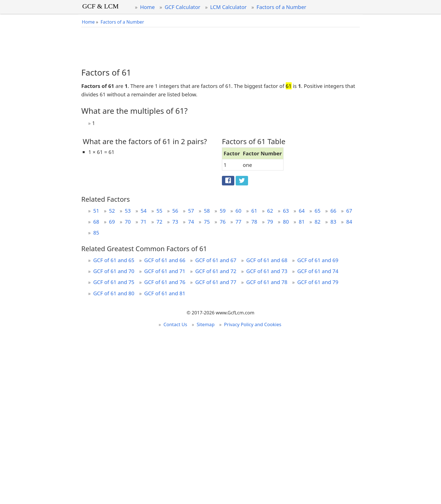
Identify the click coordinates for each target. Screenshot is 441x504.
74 (191, 222)
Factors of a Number (281, 7)
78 (254, 222)
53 (128, 211)
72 (159, 222)
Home (147, 7)
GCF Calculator (182, 7)
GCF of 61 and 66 (165, 260)
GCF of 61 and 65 (114, 260)
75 (207, 222)
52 (112, 211)
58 (207, 211)
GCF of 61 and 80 (114, 293)
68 (96, 222)
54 (144, 211)
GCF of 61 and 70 (114, 271)
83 (333, 222)
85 (96, 232)
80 (286, 222)
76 (223, 222)
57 (191, 211)
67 (349, 211)
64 (302, 211)
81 (302, 222)
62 (270, 211)
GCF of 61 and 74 (318, 271)
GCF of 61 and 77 (216, 282)
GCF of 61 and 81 (165, 293)
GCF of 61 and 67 (216, 260)
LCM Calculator (228, 7)
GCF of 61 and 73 (267, 271)
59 (223, 211)
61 (254, 211)
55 (159, 211)
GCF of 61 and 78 (267, 282)
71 (144, 222)
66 (333, 211)
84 (349, 222)
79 (270, 222)
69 (112, 222)
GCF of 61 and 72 (216, 271)
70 (128, 222)
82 (317, 222)
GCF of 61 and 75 (114, 282)
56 (175, 211)
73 (175, 222)
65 (317, 211)
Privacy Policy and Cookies (253, 324)
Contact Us (175, 324)
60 (238, 211)
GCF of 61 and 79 (318, 282)
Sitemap (206, 324)
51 (96, 211)
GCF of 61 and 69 (318, 260)
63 (286, 211)
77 (238, 222)
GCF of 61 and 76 (165, 282)
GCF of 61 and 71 (165, 271)
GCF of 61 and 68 (267, 260)
